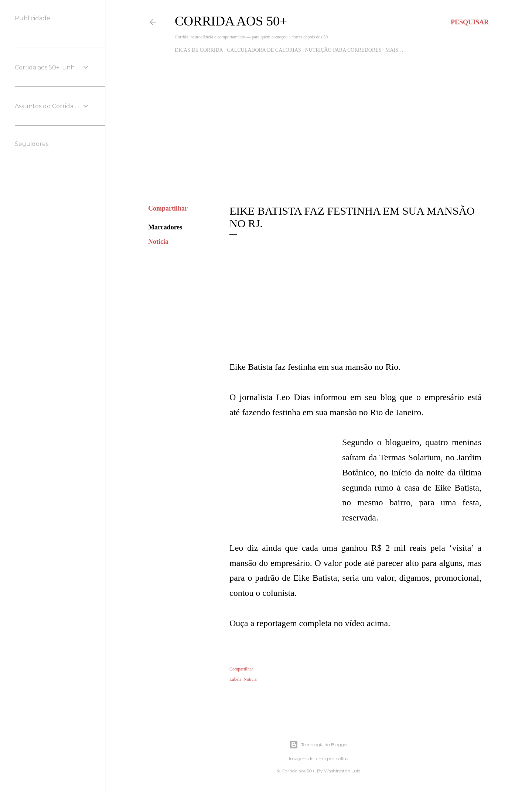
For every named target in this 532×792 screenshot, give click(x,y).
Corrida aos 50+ (231, 21)
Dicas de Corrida (199, 50)
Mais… (394, 50)
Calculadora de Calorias (264, 50)
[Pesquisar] (470, 22)
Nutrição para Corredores (343, 50)
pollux (342, 759)
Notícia (158, 242)
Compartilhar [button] (168, 208)
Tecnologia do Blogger (319, 745)
